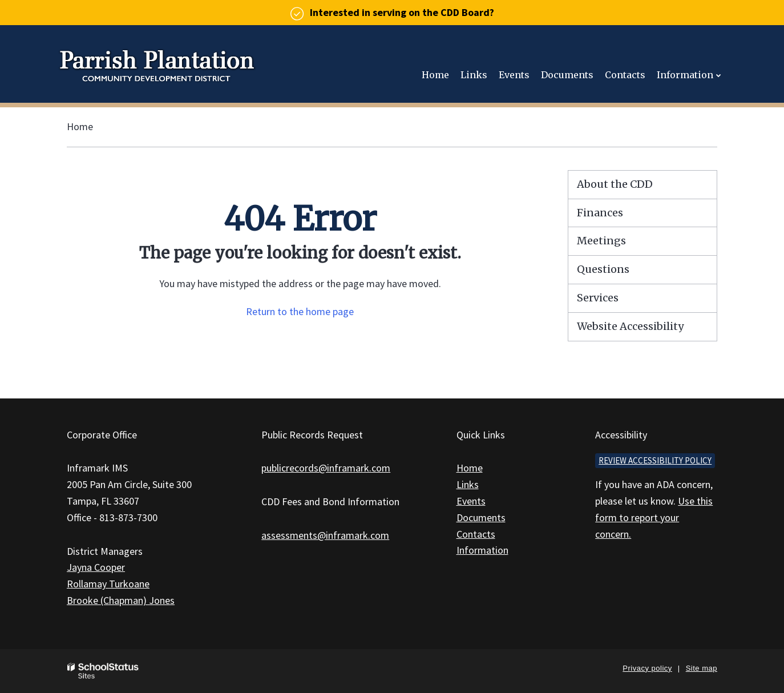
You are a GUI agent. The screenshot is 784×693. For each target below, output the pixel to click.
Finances (600, 213)
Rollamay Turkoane (108, 584)
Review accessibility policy (655, 460)
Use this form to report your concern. (654, 517)
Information (482, 550)
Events (471, 501)
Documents (481, 517)
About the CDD (615, 184)
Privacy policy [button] (647, 668)
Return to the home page (300, 311)
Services (598, 298)
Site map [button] (702, 668)
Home (80, 126)
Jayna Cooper (96, 567)
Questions (603, 269)
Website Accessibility (630, 326)
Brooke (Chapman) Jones (121, 600)
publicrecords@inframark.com (326, 468)
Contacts (476, 534)
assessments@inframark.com (325, 535)
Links (468, 484)
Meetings (601, 241)
